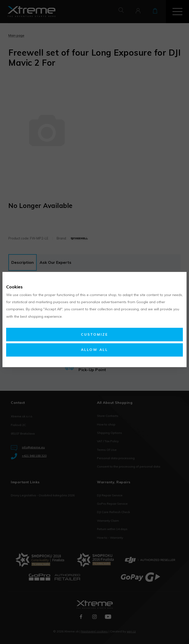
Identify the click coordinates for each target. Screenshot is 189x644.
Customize (94, 334)
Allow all (94, 350)
